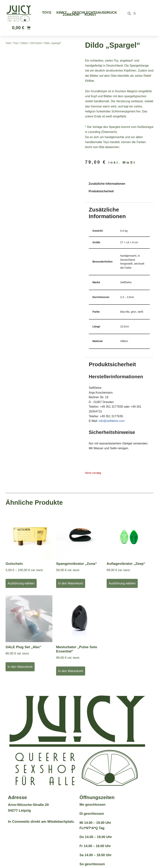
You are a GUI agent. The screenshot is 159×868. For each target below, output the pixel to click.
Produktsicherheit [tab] (101, 191)
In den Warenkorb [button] (71, 584)
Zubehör (71, 15)
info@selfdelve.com (112, 421)
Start (8, 43)
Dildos (24, 43)
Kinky (62, 12)
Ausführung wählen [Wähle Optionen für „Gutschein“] (21, 584)
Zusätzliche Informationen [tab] (107, 184)
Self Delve (36, 43)
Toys (47, 12)
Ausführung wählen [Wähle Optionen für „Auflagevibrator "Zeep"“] (122, 584)
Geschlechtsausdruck (94, 12)
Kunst (90, 15)
